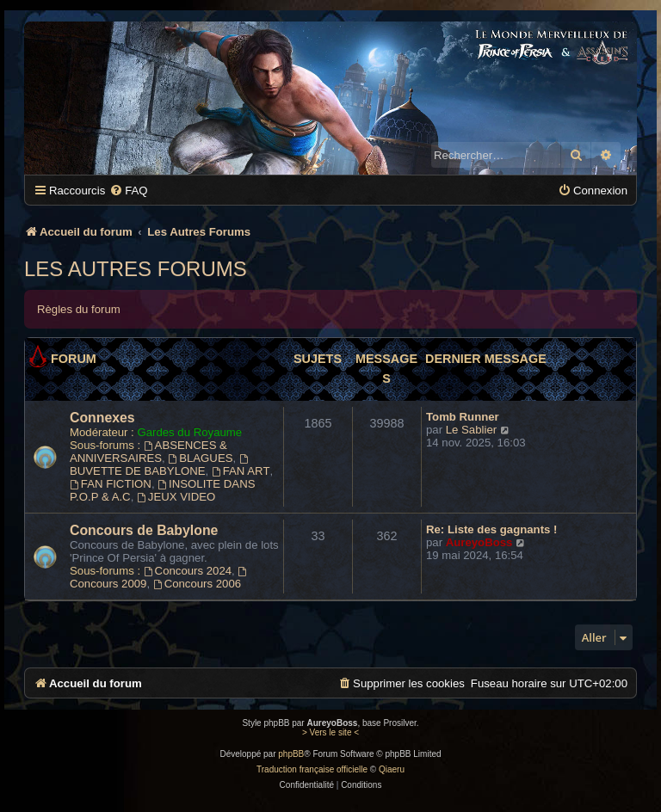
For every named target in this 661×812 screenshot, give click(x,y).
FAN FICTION (111, 484)
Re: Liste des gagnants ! (491, 529)
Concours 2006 (197, 584)
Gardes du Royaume (189, 432)
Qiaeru (392, 769)
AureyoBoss (479, 542)
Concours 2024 (188, 571)
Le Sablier (471, 430)
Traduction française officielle (312, 769)
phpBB (291, 754)
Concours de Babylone (144, 530)
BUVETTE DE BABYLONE (160, 466)
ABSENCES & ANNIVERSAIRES (148, 452)
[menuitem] (128, 191)
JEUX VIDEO (176, 497)
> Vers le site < (330, 732)
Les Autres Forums (136, 269)
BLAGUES (200, 458)
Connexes (102, 418)
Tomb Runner (463, 417)
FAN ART (241, 471)
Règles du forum (79, 309)
